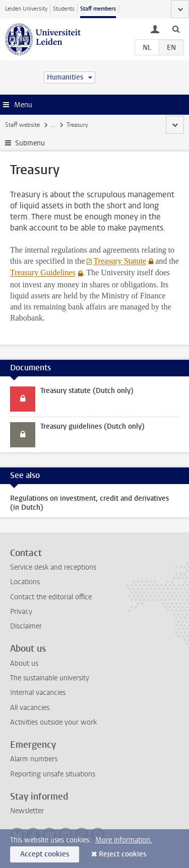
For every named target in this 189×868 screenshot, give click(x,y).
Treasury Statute (120, 261)
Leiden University (26, 9)
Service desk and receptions (53, 567)
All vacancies (30, 708)
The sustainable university (50, 678)
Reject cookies (122, 854)
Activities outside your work (53, 722)
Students (64, 9)
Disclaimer (26, 626)
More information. (124, 840)
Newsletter (27, 811)
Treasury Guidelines (43, 272)
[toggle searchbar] (176, 29)
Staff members (98, 9)
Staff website (22, 125)
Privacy (21, 612)
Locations (25, 582)
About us (24, 663)
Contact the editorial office (51, 597)
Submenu (30, 143)
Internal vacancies (38, 693)
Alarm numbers (34, 759)
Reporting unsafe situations (53, 774)
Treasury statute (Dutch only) (87, 391)
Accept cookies (45, 854)
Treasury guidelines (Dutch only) (92, 426)
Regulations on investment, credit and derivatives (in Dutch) (89, 503)
